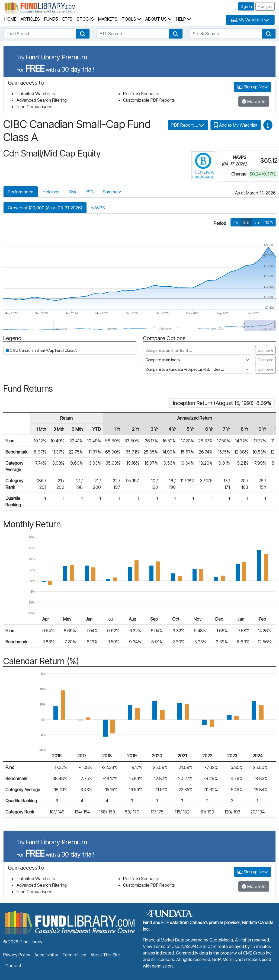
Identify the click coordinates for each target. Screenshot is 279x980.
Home (10, 19)
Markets (108, 19)
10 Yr (269, 222)
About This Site (105, 955)
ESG (90, 192)
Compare (265, 350)
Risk (73, 192)
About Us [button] (158, 19)
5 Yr (258, 222)
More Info (254, 101)
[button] (83, 34)
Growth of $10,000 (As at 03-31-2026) (45, 208)
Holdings (51, 192)
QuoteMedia (221, 940)
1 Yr (236, 222)
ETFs (67, 19)
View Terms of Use (161, 946)
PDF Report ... (188, 125)
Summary (112, 192)
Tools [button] (131, 19)
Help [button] (183, 19)
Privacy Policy (17, 955)
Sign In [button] (246, 6)
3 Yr (246, 222)
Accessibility (46, 955)
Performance (21, 192)
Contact (13, 966)
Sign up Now (253, 87)
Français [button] (265, 6)
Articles (30, 19)
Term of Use (74, 955)
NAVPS (98, 208)
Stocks (85, 19)
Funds (51, 19)
